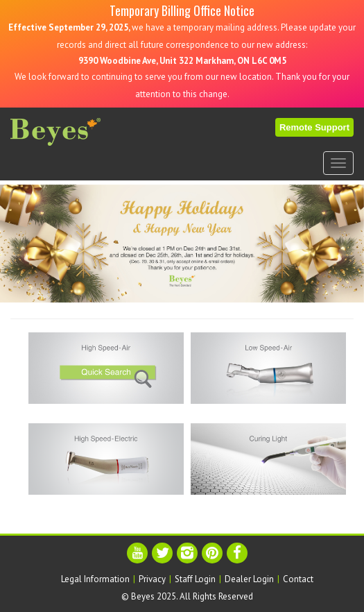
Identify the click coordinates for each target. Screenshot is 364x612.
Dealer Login (249, 579)
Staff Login (195, 579)
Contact (298, 579)
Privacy (152, 579)
